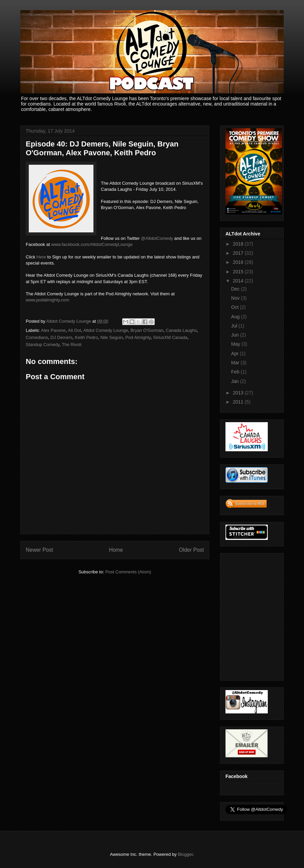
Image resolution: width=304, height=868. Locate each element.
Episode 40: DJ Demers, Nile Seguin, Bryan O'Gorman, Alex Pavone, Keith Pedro (102, 148)
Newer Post (39, 550)
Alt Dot (74, 330)
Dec (236, 289)
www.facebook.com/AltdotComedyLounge (92, 244)
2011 (239, 402)
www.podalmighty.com (47, 300)
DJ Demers (61, 337)
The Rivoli (72, 345)
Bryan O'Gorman (147, 330)
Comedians (37, 337)
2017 (239, 253)
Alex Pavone (53, 330)
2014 (239, 281)
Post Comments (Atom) (128, 572)
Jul (235, 326)
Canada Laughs (181, 330)
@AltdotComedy (157, 238)
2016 (239, 262)
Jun (236, 335)
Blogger (185, 854)
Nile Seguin (112, 337)
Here (41, 257)
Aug (236, 317)
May (236, 344)
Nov (236, 298)
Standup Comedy (43, 345)
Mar (236, 363)
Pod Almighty (138, 337)
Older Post (191, 550)
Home (116, 550)
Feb (236, 372)
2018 (239, 244)
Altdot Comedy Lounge (106, 330)
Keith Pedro (86, 337)
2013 (239, 393)
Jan (236, 381)
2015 (239, 272)
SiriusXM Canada (170, 337)
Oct (236, 307)
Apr (236, 353)
